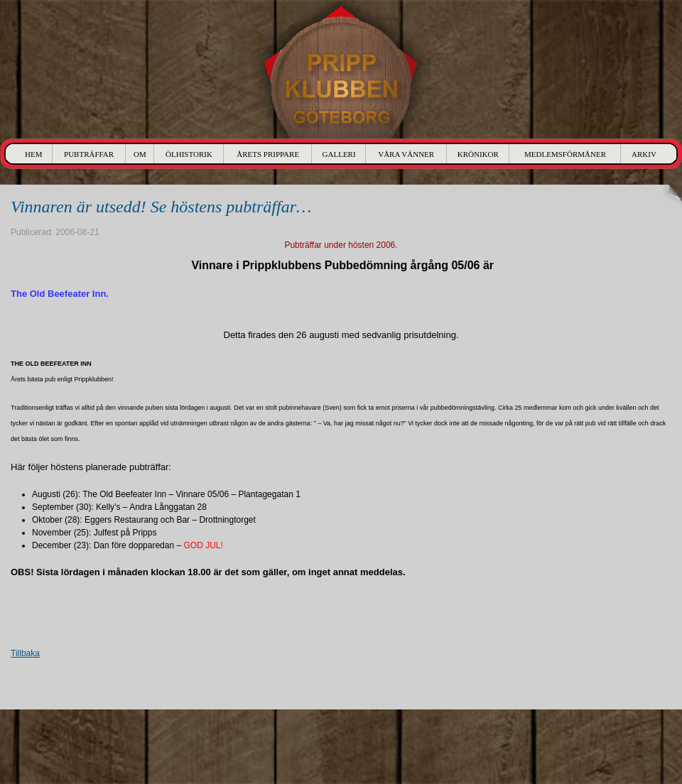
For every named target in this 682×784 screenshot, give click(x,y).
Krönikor (478, 154)
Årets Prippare (268, 154)
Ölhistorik (189, 154)
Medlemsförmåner (565, 154)
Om (140, 154)
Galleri (339, 154)
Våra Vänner (406, 154)
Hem (33, 154)
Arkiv (644, 154)
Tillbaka (25, 653)
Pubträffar (89, 154)
